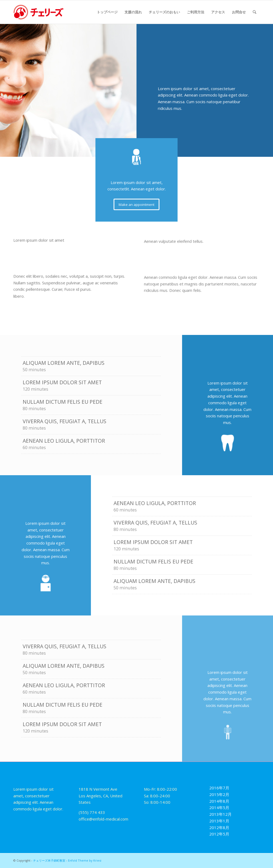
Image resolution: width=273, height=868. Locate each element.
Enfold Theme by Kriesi (85, 860)
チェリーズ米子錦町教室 (49, 860)
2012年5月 (219, 834)
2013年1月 (219, 821)
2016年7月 (219, 788)
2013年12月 (220, 814)
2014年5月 (219, 807)
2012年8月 (219, 827)
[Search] (254, 12)
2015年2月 (219, 794)
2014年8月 (219, 801)
